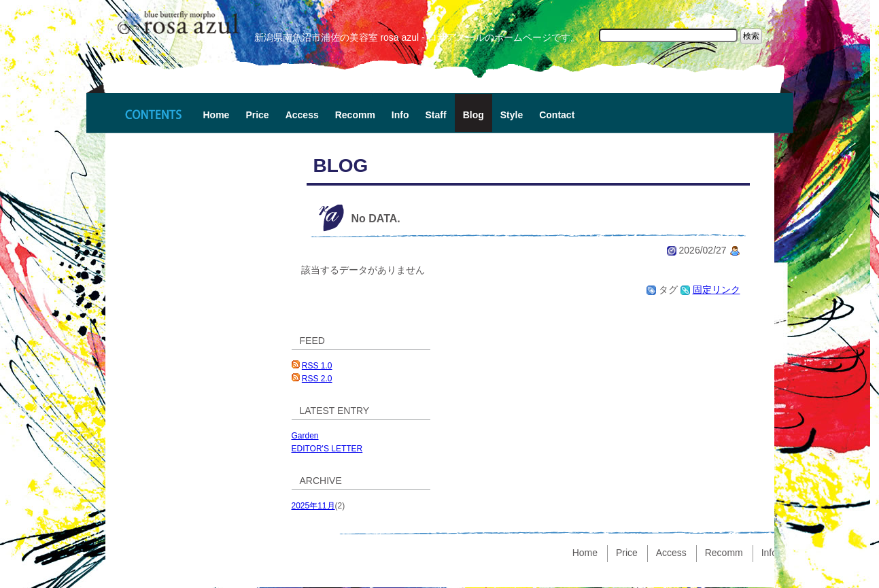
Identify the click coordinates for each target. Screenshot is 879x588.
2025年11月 (313, 506)
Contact (557, 115)
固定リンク (717, 290)
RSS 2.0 (317, 379)
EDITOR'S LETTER (327, 449)
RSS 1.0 (317, 366)
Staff (436, 115)
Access (302, 115)
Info (400, 115)
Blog (473, 115)
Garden (305, 436)
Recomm (355, 115)
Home (217, 115)
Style (512, 115)
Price (257, 115)
